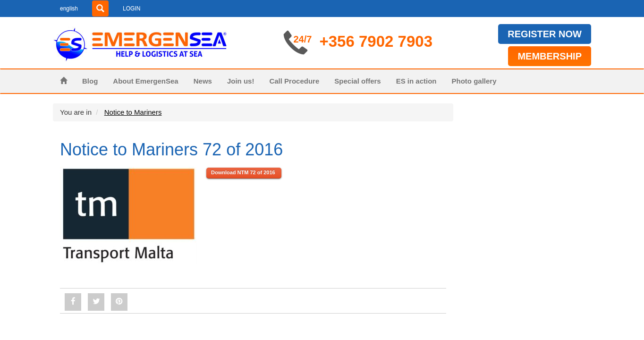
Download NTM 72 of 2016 (244, 172)
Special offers (357, 81)
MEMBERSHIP (550, 56)
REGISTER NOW (545, 34)
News (203, 81)
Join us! (241, 81)
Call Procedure (294, 81)
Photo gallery (474, 81)
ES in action (416, 81)
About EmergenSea (145, 81)
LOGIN (131, 8)
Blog (90, 81)
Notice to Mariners (133, 112)
